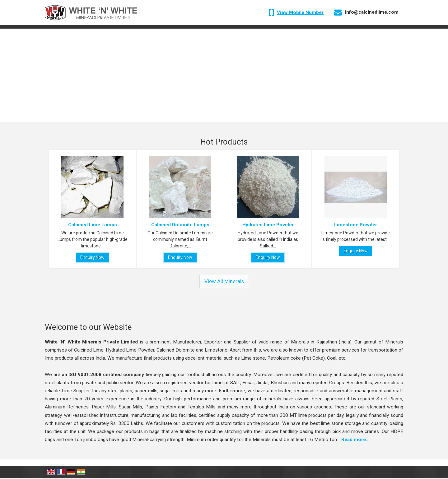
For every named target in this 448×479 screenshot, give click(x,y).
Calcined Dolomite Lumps (180, 225)
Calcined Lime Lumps (93, 225)
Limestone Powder (356, 225)
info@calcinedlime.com (372, 12)
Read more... (355, 440)
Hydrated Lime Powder (268, 225)
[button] (300, 12)
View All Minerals (224, 281)
